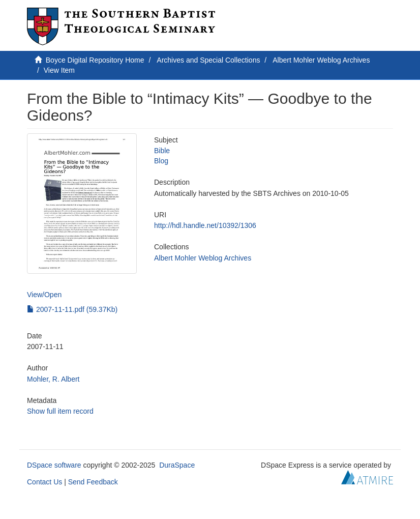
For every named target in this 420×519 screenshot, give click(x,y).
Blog (161, 161)
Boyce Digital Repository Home (95, 60)
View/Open (44, 295)
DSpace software (54, 465)
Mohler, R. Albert (53, 379)
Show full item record (60, 411)
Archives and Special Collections (208, 60)
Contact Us (44, 482)
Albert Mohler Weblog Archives (321, 60)
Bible (162, 151)
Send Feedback (93, 482)
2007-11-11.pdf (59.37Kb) (72, 309)
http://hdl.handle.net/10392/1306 (205, 225)
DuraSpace (177, 465)
